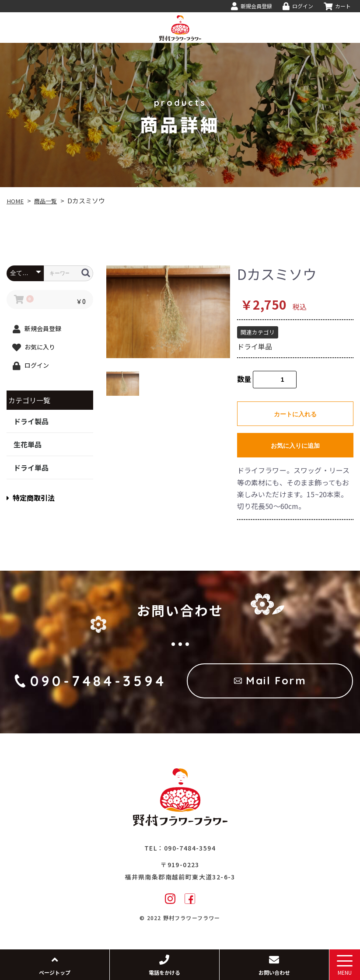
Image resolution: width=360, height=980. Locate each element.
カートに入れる (295, 414)
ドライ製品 (31, 421)
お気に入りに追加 (295, 446)
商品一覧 (50, 201)
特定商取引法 (31, 498)
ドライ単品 (31, 467)
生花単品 (28, 444)
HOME (16, 201)
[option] (168, 312)
